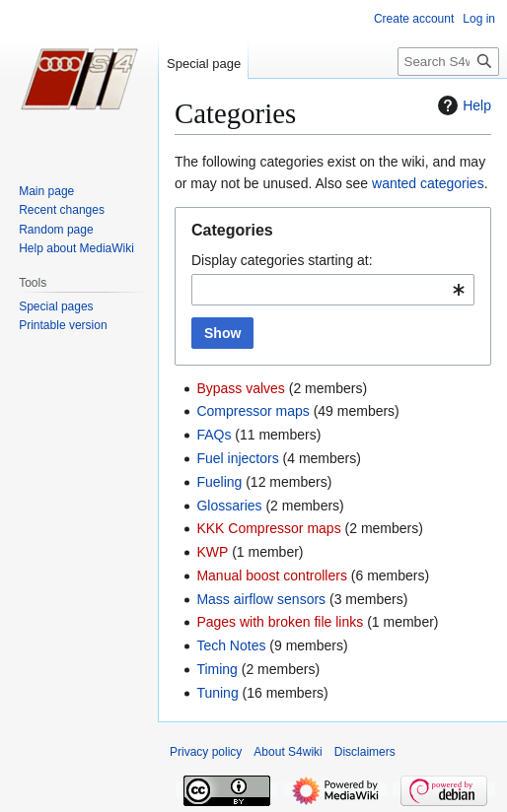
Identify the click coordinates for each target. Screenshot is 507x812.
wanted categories (428, 183)
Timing (217, 669)
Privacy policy (206, 752)
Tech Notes (231, 645)
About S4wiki (288, 752)
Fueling (219, 482)
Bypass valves (240, 388)
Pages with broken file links (280, 622)
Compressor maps (253, 411)
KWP (212, 552)
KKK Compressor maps (268, 528)
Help (462, 105)
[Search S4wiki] (448, 62)
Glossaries (229, 506)
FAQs (214, 435)
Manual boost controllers (272, 575)
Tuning (217, 693)
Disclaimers (365, 752)
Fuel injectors (237, 458)
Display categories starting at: (282, 260)
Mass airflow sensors (261, 599)
